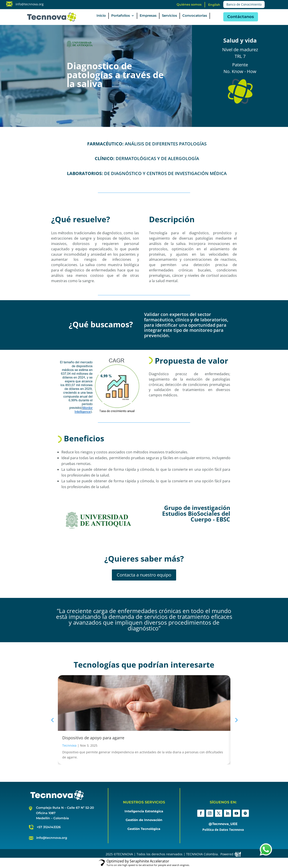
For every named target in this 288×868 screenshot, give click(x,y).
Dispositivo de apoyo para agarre (93, 738)
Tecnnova (69, 745)
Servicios (169, 16)
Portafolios (121, 16)
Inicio (101, 16)
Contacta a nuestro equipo (144, 575)
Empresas (148, 16)
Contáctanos (241, 17)
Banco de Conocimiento (244, 4)
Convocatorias (195, 16)
